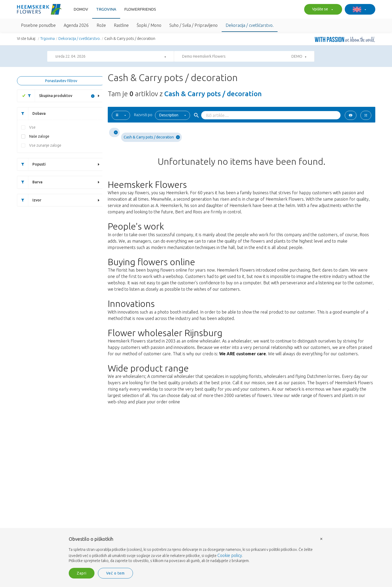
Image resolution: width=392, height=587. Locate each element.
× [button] (321, 539)
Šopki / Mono (149, 25)
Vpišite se (322, 10)
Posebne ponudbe (38, 25)
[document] (196, 550)
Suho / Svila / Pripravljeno (193, 25)
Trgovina (106, 9)
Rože (101, 25)
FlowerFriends (140, 9)
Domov (81, 9)
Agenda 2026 (76, 25)
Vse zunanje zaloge (45, 145)
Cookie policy (230, 555)
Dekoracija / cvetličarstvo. (250, 25)
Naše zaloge (39, 136)
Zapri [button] (82, 573)
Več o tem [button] (115, 573)
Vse (32, 127)
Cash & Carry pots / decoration (152, 137)
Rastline (121, 25)
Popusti (31, 164)
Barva (30, 182)
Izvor (29, 200)
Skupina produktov (48, 96)
